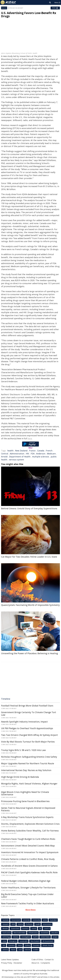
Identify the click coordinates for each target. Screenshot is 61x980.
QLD (4, 945)
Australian (53, 920)
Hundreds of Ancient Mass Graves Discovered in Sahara (29, 866)
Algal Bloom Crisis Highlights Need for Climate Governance (25, 793)
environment (47, 924)
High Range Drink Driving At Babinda (20, 777)
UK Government (48, 941)
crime (4, 941)
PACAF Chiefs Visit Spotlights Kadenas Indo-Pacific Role (29, 872)
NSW (13, 924)
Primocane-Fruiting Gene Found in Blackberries (25, 801)
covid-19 (47, 928)
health (10, 451)
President (36, 945)
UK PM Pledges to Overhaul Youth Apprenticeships (27, 728)
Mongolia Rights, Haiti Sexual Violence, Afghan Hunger (29, 784)
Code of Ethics (37, 960)
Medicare (51, 454)
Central (5, 454)
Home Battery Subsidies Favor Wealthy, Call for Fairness (30, 831)
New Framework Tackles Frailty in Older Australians (28, 903)
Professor (29, 924)
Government (16, 920)
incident (36, 950)
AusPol (35, 937)
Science (4, 8)
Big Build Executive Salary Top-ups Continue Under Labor (27, 896)
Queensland (15, 928)
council (34, 928)
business (26, 928)
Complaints (45, 963)
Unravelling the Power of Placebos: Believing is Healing (29, 653)
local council (7, 933)
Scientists (12, 945)
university (26, 920)
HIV (27, 454)
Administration (17, 454)
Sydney (28, 945)
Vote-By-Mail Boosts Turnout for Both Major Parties (28, 742)
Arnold (4, 457)
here (30, 438)
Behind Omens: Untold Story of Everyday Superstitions (29, 509)
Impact (13, 950)
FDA (33, 454)
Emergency (13, 941)
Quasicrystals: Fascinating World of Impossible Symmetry (30, 605)
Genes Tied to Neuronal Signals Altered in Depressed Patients (28, 809)
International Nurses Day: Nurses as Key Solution (26, 770)
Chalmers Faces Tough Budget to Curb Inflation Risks (28, 839)
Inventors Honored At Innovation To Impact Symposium (30, 852)
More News (31, 910)
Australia (6, 920)
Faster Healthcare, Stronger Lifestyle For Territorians (28, 888)
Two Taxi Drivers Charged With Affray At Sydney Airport (29, 735)
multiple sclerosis (41, 457)
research (6, 924)
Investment (45, 933)
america (5, 950)
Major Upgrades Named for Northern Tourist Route (28, 763)
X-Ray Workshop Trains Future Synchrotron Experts (27, 817)
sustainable (24, 941)
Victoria (20, 924)
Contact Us (49, 960)
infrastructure (33, 933)
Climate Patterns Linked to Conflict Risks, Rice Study (28, 859)
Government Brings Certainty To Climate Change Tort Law (29, 714)
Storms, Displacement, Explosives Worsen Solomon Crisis (30, 824)
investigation (26, 937)
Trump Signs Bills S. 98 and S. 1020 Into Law (23, 750)
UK (40, 928)
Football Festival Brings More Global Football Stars (27, 706)
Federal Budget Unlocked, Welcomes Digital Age (26, 881)
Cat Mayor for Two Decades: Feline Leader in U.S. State (29, 557)
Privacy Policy (7, 963)
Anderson (41, 454)
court (20, 950)
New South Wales (20, 933)
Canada (41, 451)
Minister (5, 928)
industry (16, 937)
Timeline (6, 699)
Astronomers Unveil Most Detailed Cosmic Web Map (28, 846)
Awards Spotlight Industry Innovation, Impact (24, 722)
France (32, 451)
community (36, 920)
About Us (35, 963)
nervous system (16, 460)
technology (6, 937)
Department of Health (20, 457)
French (49, 451)
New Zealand (21, 451)
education (55, 933)
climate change (48, 945)
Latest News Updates (10, 960)
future (20, 945)
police (45, 920)
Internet (28, 950)
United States (45, 937)
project (55, 937)
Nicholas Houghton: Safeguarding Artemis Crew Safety (29, 757)
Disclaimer (18, 963)
